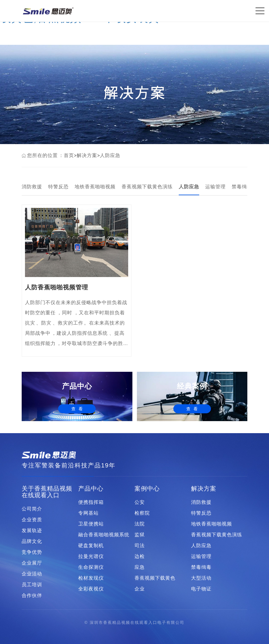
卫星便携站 (91, 524)
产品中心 (91, 488)
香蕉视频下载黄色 (155, 578)
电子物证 (201, 589)
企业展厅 (32, 563)
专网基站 (88, 513)
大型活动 (201, 578)
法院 (140, 524)
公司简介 (32, 509)
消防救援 (32, 187)
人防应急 (110, 155)
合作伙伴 (32, 596)
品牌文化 (32, 541)
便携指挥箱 (91, 502)
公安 (140, 502)
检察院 (142, 513)
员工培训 (32, 585)
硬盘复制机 (91, 546)
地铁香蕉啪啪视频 (95, 187)
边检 (140, 556)
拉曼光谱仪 (91, 556)
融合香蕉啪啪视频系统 (104, 535)
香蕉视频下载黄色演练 (147, 187)
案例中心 (147, 488)
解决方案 (87, 155)
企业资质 (32, 520)
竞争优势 (32, 552)
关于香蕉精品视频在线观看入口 (47, 492)
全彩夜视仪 (91, 589)
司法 (140, 546)
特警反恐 (58, 187)
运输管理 (215, 187)
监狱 (140, 535)
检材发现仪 (91, 578)
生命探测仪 (91, 567)
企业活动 (32, 574)
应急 (140, 567)
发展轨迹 (32, 531)
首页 (69, 155)
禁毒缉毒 (242, 187)
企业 (140, 589)
